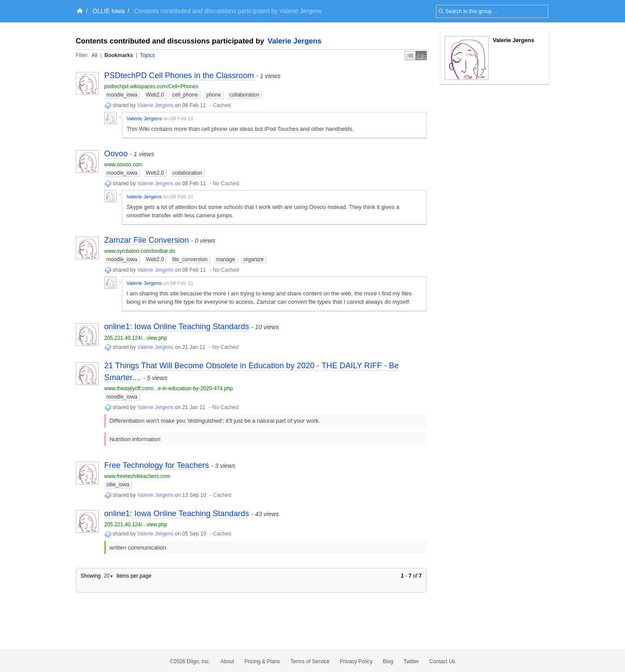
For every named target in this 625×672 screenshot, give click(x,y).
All (95, 55)
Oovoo (116, 154)
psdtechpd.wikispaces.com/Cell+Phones (151, 86)
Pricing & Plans (262, 661)
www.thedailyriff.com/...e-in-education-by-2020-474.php (169, 388)
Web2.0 (155, 95)
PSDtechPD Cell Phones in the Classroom (179, 75)
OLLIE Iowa (109, 11)
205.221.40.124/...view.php (136, 338)
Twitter (411, 661)
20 (108, 576)
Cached (222, 105)
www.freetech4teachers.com (137, 476)
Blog (388, 661)
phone (213, 95)
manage (225, 259)
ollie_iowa (118, 485)
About (227, 661)
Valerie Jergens (295, 41)
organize (254, 259)
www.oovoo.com (123, 165)
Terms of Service (310, 661)
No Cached (226, 183)
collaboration (244, 95)
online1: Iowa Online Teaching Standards (177, 327)
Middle (421, 56)
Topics (147, 55)
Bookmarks (119, 55)
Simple (410, 56)
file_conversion (190, 259)
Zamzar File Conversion (147, 240)
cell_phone (185, 95)
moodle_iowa (122, 95)
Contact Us (442, 661)
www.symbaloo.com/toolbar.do (140, 251)
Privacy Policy (356, 661)
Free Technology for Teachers (157, 465)
